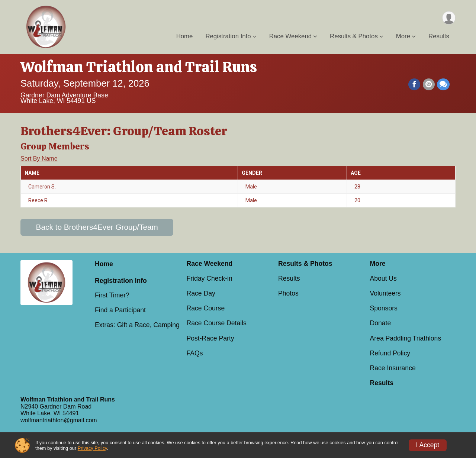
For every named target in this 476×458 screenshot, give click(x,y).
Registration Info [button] (228, 37)
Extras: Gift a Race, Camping (137, 325)
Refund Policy (390, 353)
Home (185, 37)
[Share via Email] (429, 84)
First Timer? (112, 295)
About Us (383, 278)
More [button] (403, 37)
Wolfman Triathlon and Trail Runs (139, 67)
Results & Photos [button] (354, 37)
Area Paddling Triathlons (406, 338)
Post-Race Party (210, 338)
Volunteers (385, 293)
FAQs (195, 353)
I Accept (428, 445)
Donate (381, 323)
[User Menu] (449, 18)
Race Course (206, 308)
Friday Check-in (210, 278)
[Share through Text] (443, 84)
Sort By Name (39, 159)
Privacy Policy (92, 448)
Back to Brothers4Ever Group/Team (97, 227)
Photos (288, 293)
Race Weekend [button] (290, 37)
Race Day (201, 293)
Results (439, 37)
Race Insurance (393, 368)
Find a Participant (120, 310)
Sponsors (384, 308)
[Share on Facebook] (415, 84)
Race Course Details (217, 323)
